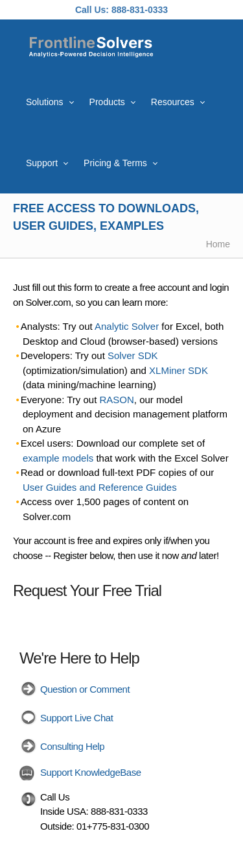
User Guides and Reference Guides (100, 487)
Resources (173, 102)
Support (42, 163)
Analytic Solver (127, 326)
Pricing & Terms (115, 163)
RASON (117, 400)
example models (58, 458)
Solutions (45, 102)
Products (107, 102)
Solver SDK (133, 355)
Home (218, 244)
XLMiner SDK (179, 370)
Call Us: (92, 10)
